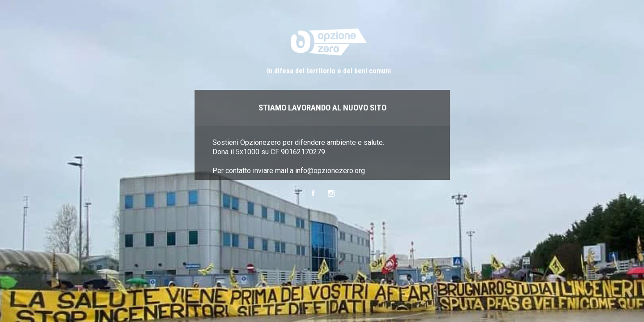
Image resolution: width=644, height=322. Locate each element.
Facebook (313, 193)
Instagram (331, 193)
